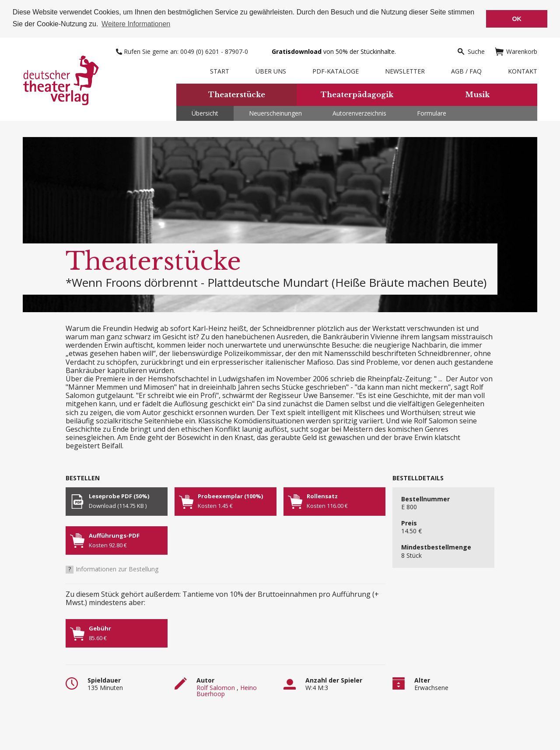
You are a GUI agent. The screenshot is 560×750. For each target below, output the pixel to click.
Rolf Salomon (216, 687)
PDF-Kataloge (336, 70)
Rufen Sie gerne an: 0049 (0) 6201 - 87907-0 (183, 51)
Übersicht (205, 112)
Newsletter (405, 70)
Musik (477, 94)
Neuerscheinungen (275, 112)
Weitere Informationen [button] (136, 24)
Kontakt (523, 70)
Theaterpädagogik (357, 94)
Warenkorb (516, 51)
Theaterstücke (237, 94)
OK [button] (517, 19)
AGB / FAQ (466, 70)
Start (220, 70)
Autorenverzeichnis (359, 112)
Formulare (432, 112)
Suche (471, 51)
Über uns (271, 70)
